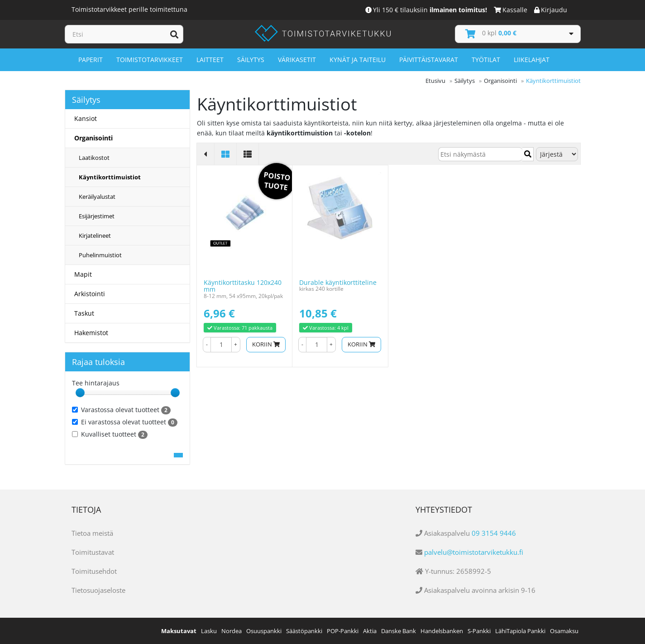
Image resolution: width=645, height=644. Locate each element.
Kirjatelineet (95, 235)
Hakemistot (91, 333)
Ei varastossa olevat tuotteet (125, 422)
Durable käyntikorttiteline (338, 282)
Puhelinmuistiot (100, 255)
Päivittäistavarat (429, 60)
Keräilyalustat (97, 197)
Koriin (266, 344)
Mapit (83, 274)
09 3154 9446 (494, 533)
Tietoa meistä (92, 533)
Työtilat (486, 60)
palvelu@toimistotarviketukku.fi (474, 552)
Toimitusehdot (94, 571)
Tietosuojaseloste (98, 590)
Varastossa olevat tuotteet (121, 410)
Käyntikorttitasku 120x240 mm (243, 286)
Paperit (91, 60)
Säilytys (251, 60)
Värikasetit (297, 60)
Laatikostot (94, 158)
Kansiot (86, 118)
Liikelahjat (532, 60)
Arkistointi (90, 294)
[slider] (80, 393)
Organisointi (93, 138)
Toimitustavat (93, 552)
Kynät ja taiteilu (358, 60)
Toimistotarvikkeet (150, 60)
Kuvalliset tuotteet (110, 434)
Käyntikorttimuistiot (110, 177)
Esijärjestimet (97, 216)
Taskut (84, 313)
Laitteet (210, 60)
